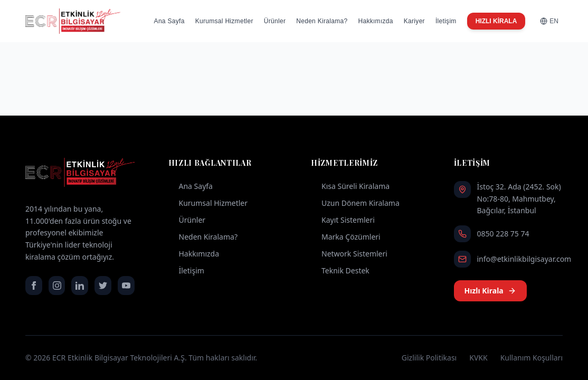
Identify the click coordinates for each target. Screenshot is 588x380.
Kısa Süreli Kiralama (350, 186)
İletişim (446, 21)
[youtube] (126, 286)
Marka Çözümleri (346, 237)
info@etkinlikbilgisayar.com (524, 259)
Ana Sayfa (169, 21)
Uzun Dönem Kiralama (355, 203)
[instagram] (57, 286)
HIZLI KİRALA (496, 21)
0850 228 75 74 (503, 234)
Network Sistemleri (349, 254)
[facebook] (34, 286)
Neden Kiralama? (322, 21)
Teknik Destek (340, 270)
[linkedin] (80, 286)
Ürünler (275, 21)
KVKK (478, 358)
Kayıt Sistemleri (343, 220)
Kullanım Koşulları (532, 358)
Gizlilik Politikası (429, 358)
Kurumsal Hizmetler (224, 21)
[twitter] (103, 286)
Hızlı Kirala (490, 291)
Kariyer (414, 21)
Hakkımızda (375, 21)
